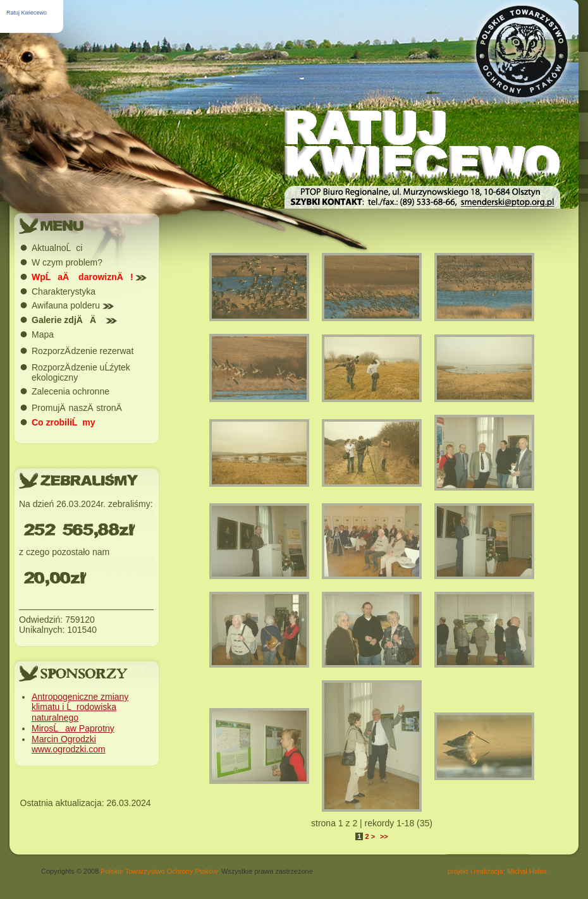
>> (384, 836)
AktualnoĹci (57, 248)
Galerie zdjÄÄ (74, 320)
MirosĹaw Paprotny (73, 728)
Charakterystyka (64, 291)
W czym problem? (67, 262)
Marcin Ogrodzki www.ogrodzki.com (69, 744)
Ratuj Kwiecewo (27, 13)
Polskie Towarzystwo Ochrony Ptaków (159, 871)
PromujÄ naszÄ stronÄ (80, 408)
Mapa (43, 334)
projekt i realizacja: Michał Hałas (497, 871)
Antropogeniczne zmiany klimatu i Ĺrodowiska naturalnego (80, 707)
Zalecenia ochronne (70, 391)
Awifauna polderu (73, 305)
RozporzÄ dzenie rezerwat (83, 351)
